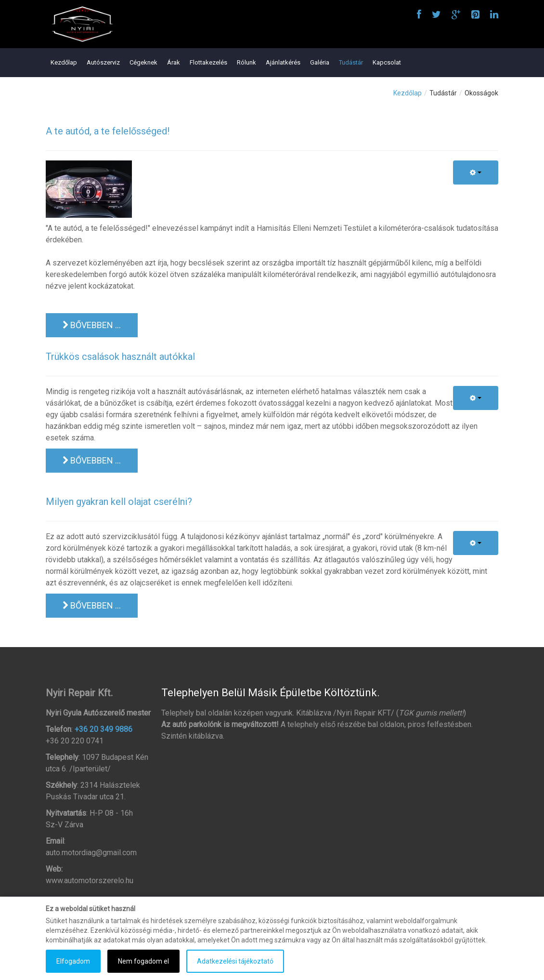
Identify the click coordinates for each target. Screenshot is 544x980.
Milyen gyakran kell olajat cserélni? (119, 502)
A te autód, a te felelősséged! (108, 131)
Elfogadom (73, 961)
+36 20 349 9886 (104, 729)
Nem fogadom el (143, 961)
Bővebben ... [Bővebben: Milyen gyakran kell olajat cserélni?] (92, 605)
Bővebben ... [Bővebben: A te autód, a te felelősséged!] (92, 325)
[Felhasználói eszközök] (476, 172)
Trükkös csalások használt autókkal (120, 357)
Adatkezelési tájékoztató (235, 961)
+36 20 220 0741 (75, 741)
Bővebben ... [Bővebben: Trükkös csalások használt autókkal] (92, 460)
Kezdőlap (408, 93)
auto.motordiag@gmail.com (91, 853)
